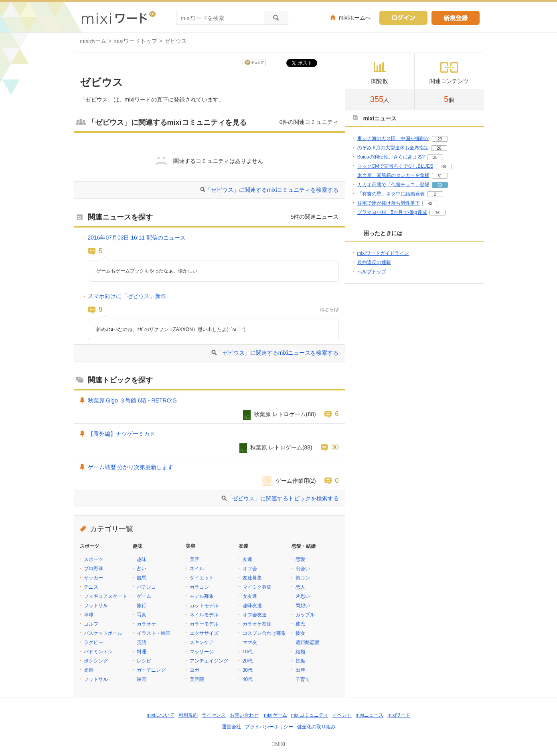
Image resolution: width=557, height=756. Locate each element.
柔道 (89, 670)
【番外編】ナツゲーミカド (122, 434)
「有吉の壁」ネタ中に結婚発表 (391, 194)
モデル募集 (202, 596)
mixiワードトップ (135, 41)
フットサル (96, 606)
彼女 (300, 633)
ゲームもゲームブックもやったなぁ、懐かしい (147, 271)
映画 (142, 679)
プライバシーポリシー (269, 727)
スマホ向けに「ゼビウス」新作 (127, 296)
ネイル (197, 569)
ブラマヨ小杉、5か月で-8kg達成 (392, 212)
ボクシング (96, 661)
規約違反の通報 (374, 262)
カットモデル (204, 606)
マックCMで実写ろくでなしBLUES (395, 166)
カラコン (199, 587)
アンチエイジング (209, 661)
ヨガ (194, 670)
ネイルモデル (204, 615)
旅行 (142, 606)
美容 (194, 559)
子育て (303, 679)
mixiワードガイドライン (383, 253)
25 (435, 157)
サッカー (93, 578)
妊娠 (300, 661)
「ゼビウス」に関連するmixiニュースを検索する (278, 353)
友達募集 (252, 578)
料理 (142, 652)
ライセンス (214, 715)
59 (440, 185)
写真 (142, 615)
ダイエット (202, 578)
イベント (342, 715)
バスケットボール (103, 633)
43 (430, 204)
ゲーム (144, 596)
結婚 (300, 652)
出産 (300, 670)
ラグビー (93, 642)
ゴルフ (91, 624)
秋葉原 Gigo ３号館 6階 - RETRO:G (132, 400)
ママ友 (250, 642)
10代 (248, 652)
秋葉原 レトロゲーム (280, 414)
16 (437, 213)
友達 (247, 559)
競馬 (142, 578)
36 (444, 167)
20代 (248, 661)
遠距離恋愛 (308, 642)
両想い (303, 606)
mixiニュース (370, 715)
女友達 (250, 596)
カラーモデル (204, 624)
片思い (303, 596)
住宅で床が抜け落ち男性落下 (389, 203)
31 (440, 176)
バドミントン (98, 652)
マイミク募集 (257, 587)
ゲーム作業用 (292, 481)
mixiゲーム (275, 715)
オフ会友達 (255, 615)
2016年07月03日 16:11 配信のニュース (137, 238)
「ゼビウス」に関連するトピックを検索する (283, 498)
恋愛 (300, 559)
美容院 (197, 679)
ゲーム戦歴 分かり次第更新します (131, 467)
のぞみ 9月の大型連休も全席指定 (393, 148)
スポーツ (93, 559)
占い (142, 569)
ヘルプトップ (372, 272)
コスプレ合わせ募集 (264, 633)
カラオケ (146, 624)
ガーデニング (151, 670)
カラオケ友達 (257, 624)
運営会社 (231, 727)
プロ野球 (93, 569)
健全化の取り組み (316, 727)
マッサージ (202, 652)
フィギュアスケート (105, 596)
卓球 (89, 615)
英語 (142, 642)
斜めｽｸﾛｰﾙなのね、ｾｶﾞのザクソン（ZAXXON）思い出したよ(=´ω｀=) (171, 329)
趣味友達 (252, 606)
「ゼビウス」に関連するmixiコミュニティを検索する (272, 190)
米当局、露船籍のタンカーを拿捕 (393, 175)
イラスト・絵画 (154, 633)
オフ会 (250, 569)
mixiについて (161, 715)
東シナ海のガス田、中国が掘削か (393, 138)
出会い (303, 569)
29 (440, 139)
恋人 (300, 587)
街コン (303, 578)
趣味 (142, 559)
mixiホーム (93, 41)
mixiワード (399, 715)
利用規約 (188, 715)
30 (335, 447)
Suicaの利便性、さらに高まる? (391, 157)
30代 (248, 670)
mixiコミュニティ (310, 715)
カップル (305, 615)
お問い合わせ (244, 715)
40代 (248, 679)
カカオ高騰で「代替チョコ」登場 (393, 185)
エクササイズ (204, 633)
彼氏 (300, 624)
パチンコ (146, 587)
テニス (91, 587)
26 (439, 148)
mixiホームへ (355, 18)
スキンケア (202, 642)
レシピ (144, 661)
